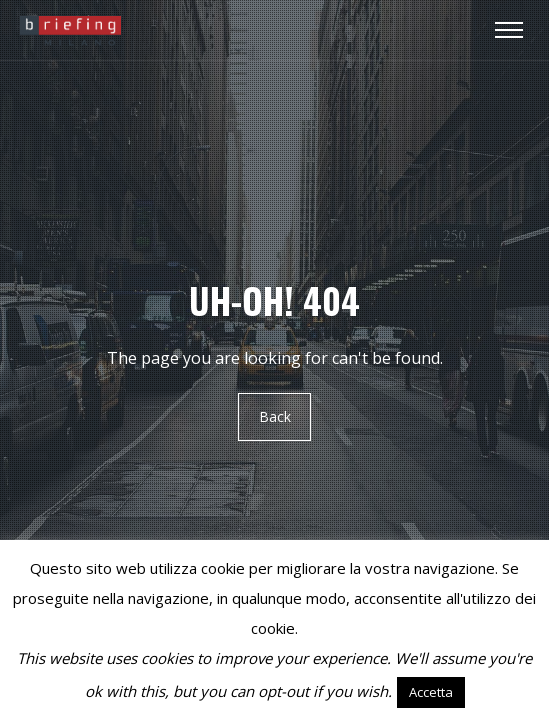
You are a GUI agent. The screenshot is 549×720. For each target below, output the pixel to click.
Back (275, 416)
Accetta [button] (431, 692)
